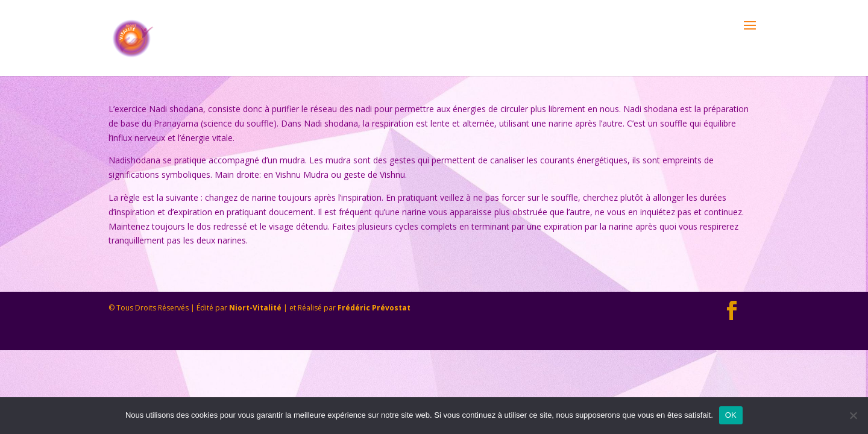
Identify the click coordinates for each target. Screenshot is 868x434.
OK (731, 415)
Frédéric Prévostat (374, 308)
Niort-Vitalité (255, 308)
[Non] (853, 415)
